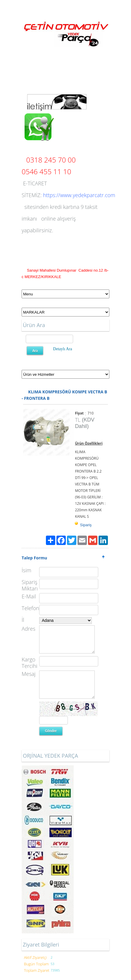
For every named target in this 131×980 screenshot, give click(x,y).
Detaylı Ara (63, 349)
